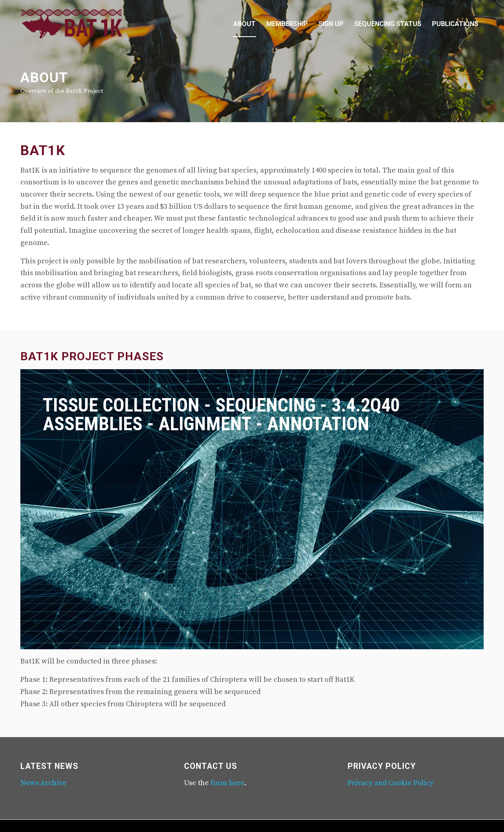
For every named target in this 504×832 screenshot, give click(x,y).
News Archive (44, 783)
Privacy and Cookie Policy (391, 783)
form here (227, 783)
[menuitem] (244, 24)
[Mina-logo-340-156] (72, 24)
